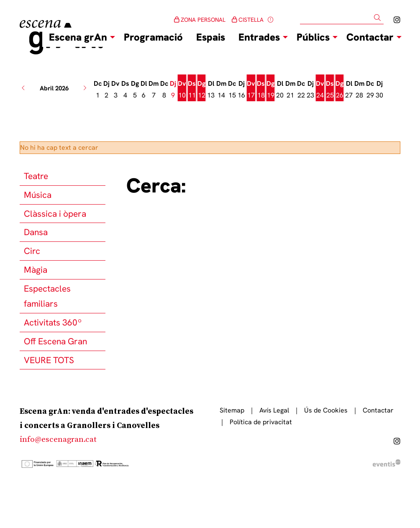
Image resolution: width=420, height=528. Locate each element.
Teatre (36, 176)
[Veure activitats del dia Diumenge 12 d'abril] (201, 90)
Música (38, 195)
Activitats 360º (53, 322)
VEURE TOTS (49, 360)
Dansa (36, 232)
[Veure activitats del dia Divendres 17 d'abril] (251, 90)
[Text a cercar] (342, 18)
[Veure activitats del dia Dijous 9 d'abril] (173, 90)
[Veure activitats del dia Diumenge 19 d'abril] (270, 90)
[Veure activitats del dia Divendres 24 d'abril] (320, 90)
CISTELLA (248, 20)
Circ (32, 251)
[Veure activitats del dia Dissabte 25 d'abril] (330, 90)
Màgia (36, 270)
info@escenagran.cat (58, 440)
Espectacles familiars (47, 296)
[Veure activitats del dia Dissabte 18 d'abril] (261, 90)
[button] (379, 18)
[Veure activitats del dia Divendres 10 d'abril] (182, 90)
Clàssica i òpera (55, 214)
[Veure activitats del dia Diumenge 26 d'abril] (339, 90)
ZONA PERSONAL (200, 20)
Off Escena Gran (55, 341)
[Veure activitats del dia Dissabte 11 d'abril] (192, 90)
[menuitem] (397, 20)
